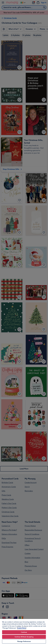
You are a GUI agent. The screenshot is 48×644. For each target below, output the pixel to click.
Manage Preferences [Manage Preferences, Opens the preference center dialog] (24, 641)
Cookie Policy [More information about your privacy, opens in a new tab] (22, 628)
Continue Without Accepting (24, 637)
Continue (24, 632)
